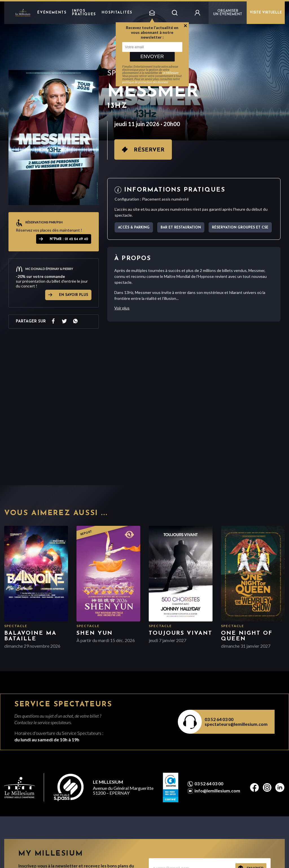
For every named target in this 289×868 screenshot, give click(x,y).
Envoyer (152, 57)
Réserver (149, 150)
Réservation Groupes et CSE (240, 228)
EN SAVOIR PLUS (74, 295)
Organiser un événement (228, 13)
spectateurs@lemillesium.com (236, 724)
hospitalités (117, 13)
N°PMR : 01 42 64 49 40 (69, 239)
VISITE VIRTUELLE (266, 13)
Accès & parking (134, 228)
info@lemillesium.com (217, 791)
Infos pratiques (84, 13)
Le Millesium (171, 73)
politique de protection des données (145, 82)
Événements (52, 13)
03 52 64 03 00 (219, 719)
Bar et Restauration (181, 228)
